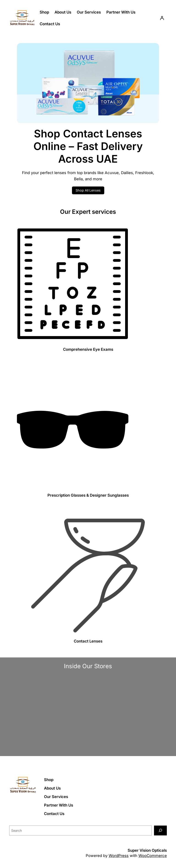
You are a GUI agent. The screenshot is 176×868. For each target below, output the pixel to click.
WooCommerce (153, 856)
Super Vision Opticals (147, 850)
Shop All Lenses (88, 190)
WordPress (119, 856)
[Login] (162, 18)
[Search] (160, 830)
